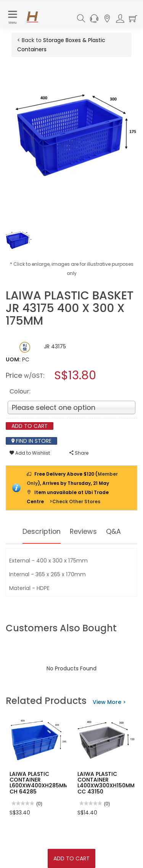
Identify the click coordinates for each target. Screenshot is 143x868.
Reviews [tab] (84, 531)
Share (79, 453)
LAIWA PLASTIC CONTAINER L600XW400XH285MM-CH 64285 (40, 783)
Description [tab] (41, 531)
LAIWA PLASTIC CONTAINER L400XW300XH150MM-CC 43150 (108, 783)
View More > (109, 702)
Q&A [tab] (114, 531)
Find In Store (31, 441)
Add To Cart (71, 858)
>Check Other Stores (75, 501)
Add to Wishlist (30, 453)
